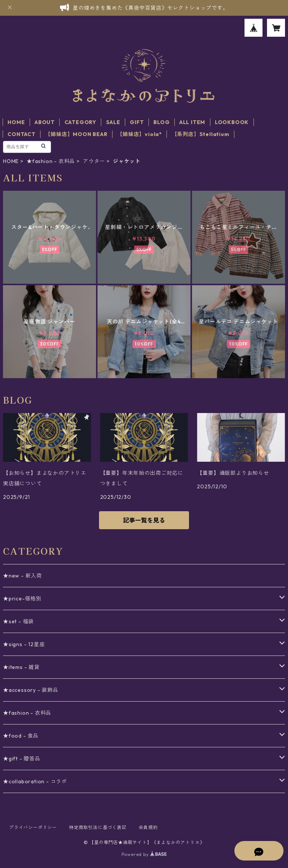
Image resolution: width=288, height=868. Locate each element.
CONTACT (22, 134)
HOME (16, 122)
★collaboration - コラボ (35, 781)
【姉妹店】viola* (139, 134)
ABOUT (45, 122)
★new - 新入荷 (22, 576)
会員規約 (148, 827)
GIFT (137, 122)
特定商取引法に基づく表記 (98, 827)
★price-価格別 (22, 599)
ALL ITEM (192, 122)
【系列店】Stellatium (201, 134)
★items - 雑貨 (21, 667)
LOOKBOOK (232, 122)
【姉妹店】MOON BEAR (76, 134)
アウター (94, 161)
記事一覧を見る (144, 520)
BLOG (161, 122)
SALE (113, 122)
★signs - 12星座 (24, 644)
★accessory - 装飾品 (31, 690)
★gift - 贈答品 (22, 759)
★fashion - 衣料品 (51, 161)
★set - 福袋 (18, 621)
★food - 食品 (21, 736)
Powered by (144, 854)
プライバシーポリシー (33, 827)
